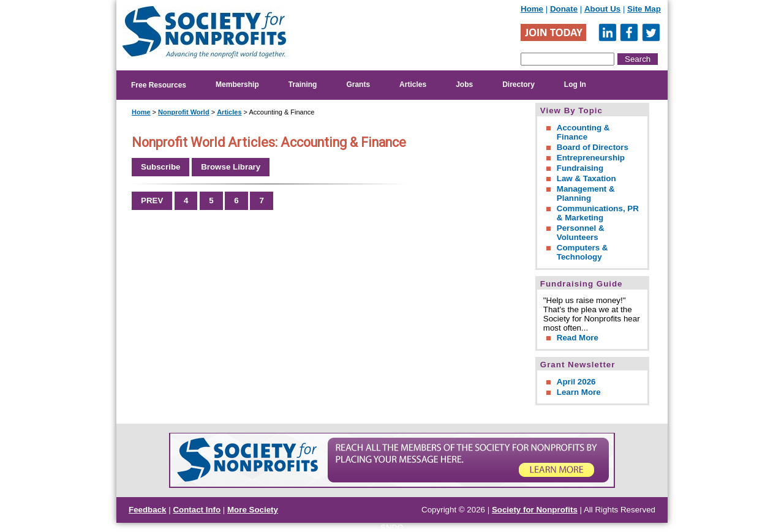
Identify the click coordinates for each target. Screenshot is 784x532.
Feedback (148, 510)
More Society (253, 510)
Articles (413, 84)
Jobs (464, 84)
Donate (564, 9)
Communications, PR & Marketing (598, 213)
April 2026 (576, 382)
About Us (602, 9)
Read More (578, 338)
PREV (152, 200)
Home (532, 9)
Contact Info (197, 510)
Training (303, 84)
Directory (518, 84)
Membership (237, 84)
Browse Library (231, 167)
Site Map (644, 9)
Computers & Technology (582, 252)
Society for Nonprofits (535, 510)
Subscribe (160, 167)
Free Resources (159, 85)
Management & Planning (586, 193)
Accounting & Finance (583, 132)
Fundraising (580, 168)
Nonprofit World (184, 112)
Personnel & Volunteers (581, 233)
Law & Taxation (586, 178)
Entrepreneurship (591, 158)
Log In (575, 84)
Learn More (579, 392)
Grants (358, 84)
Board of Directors (593, 147)
